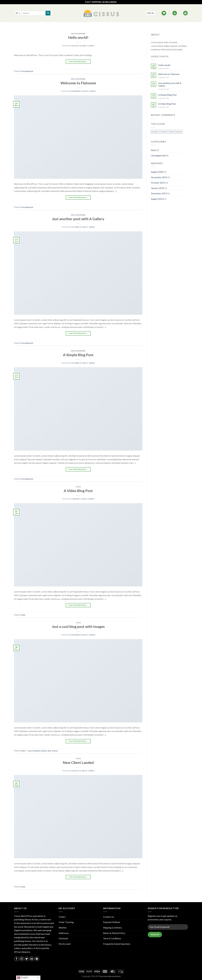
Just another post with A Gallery (78, 219)
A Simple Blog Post (78, 355)
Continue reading (78, 62)
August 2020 (157, 172)
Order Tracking (66, 922)
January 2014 (157, 188)
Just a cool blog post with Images (78, 626)
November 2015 (159, 177)
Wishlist (63, 928)
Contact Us (103, 25)
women (55, 751)
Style (78, 487)
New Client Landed (78, 762)
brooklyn (37, 751)
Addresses (64, 933)
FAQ (91, 25)
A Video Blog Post (78, 491)
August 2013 (157, 199)
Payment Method (112, 922)
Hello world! (78, 37)
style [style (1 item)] (171, 132)
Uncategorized (78, 34)
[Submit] (48, 13)
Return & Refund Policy (114, 933)
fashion (44, 751)
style (49, 751)
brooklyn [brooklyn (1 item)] (155, 132)
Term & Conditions (112, 938)
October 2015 (158, 183)
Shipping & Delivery (113, 928)
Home (74, 25)
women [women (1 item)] (179, 132)
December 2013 (159, 193)
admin (91, 46)
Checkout (63, 938)
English (23, 978)
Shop (83, 25)
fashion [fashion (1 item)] (164, 132)
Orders (62, 917)
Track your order (122, 25)
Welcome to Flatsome (78, 83)
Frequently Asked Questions (117, 944)
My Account (65, 944)
